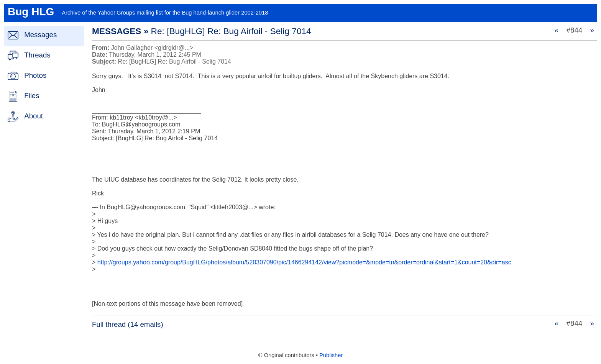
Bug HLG (31, 12)
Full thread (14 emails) (128, 324)
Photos (35, 75)
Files (32, 96)
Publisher (331, 355)
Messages (40, 35)
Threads (37, 55)
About (34, 116)
